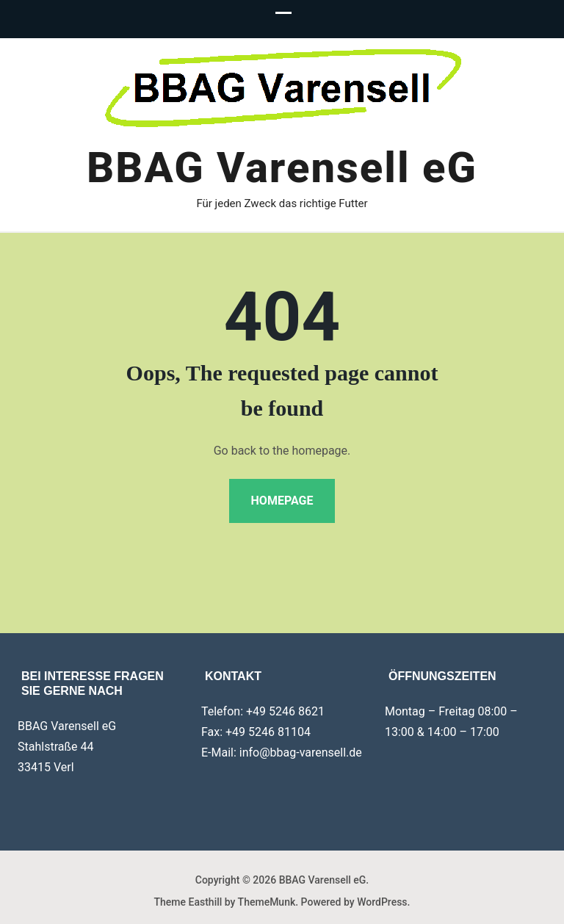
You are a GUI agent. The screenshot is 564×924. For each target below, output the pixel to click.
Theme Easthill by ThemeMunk (225, 902)
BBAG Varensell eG (282, 167)
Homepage (282, 501)
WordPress (382, 902)
